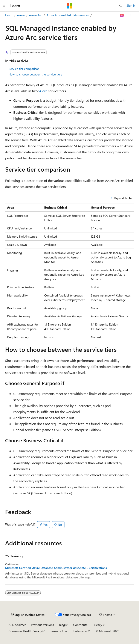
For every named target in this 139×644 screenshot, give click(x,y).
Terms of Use (59, 631)
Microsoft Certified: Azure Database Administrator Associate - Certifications (56, 568)
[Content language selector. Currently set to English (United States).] (28, 615)
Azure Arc (35, 15)
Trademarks (80, 631)
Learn (9, 15)
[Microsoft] (70, 6)
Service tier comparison (24, 69)
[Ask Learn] (122, 15)
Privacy (97, 625)
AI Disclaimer (17, 625)
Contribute (80, 625)
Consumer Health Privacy (25, 631)
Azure (21, 15)
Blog (62, 625)
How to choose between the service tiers (35, 74)
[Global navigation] (4, 6)
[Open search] (121, 6)
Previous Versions (42, 625)
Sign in (131, 5)
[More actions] (130, 15)
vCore (43, 91)
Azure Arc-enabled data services (68, 15)
